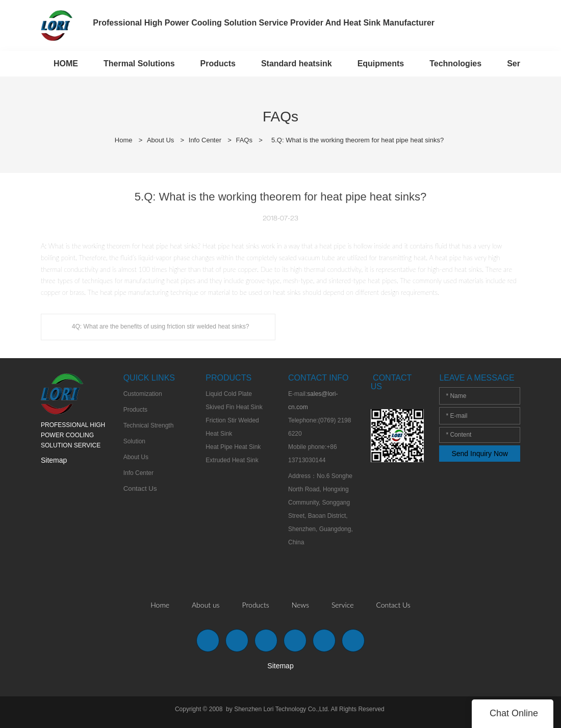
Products (256, 605)
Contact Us (393, 605)
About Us (160, 140)
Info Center (205, 140)
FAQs (245, 140)
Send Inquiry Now (480, 454)
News (300, 605)
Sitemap (54, 460)
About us (206, 605)
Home (124, 140)
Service (343, 605)
